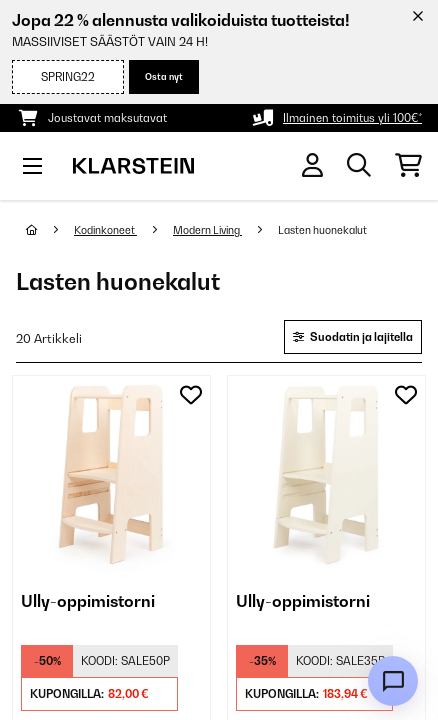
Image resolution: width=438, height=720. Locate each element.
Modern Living (207, 230)
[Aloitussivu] (50, 230)
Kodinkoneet (105, 230)
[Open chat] (393, 681)
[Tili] (312, 165)
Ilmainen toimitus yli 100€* (352, 118)
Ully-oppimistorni (88, 601)
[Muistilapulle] (191, 395)
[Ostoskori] (408, 166)
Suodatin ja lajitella (353, 337)
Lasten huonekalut (323, 230)
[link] (111, 474)
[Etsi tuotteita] (359, 166)
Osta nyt (164, 76)
